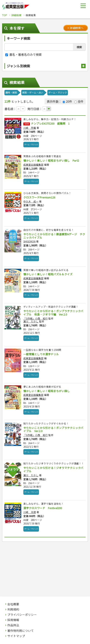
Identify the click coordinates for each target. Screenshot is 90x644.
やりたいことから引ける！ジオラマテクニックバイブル (53, 469)
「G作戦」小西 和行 (36, 318)
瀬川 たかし (31, 321)
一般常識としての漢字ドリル (41, 354)
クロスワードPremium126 (39, 197)
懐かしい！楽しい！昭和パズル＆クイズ (48, 274)
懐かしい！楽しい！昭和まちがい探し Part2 (51, 160)
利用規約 (13, 609)
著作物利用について (21, 631)
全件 (79, 101)
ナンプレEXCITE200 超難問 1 (50, 123)
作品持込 (13, 625)
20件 (67, 101)
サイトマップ (16, 636)
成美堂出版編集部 (33, 165)
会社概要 (13, 604)
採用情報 (13, 620)
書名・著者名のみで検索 (23, 54)
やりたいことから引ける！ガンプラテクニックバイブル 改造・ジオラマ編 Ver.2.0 (53, 313)
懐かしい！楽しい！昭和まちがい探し (47, 391)
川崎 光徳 (30, 512)
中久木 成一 (31, 201)
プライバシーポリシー (22, 615)
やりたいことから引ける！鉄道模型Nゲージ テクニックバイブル (54, 236)
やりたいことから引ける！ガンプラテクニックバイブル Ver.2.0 (53, 429)
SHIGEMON (29, 241)
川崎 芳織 (30, 128)
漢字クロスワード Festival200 (43, 508)
